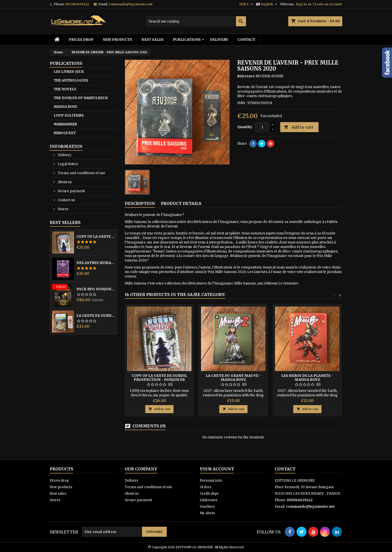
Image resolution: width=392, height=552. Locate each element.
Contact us (66, 200)
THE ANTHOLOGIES (71, 80)
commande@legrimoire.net (130, 4)
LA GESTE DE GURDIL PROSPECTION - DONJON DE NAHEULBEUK (96, 316)
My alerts (207, 513)
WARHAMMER (65, 124)
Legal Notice (68, 164)
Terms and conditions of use (81, 173)
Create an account (327, 4)
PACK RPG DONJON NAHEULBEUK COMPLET (96, 289)
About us (64, 182)
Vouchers (207, 507)
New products (117, 40)
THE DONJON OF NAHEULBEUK (81, 98)
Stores (63, 209)
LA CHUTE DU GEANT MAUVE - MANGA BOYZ (233, 378)
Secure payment (71, 191)
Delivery (219, 40)
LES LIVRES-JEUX (69, 72)
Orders (205, 487)
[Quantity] (262, 127)
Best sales (152, 40)
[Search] (196, 21)
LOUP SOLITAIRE (69, 115)
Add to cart (299, 127)
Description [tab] (140, 203)
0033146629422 (77, 4)
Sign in (301, 4)
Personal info (211, 481)
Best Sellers (65, 222)
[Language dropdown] (267, 4)
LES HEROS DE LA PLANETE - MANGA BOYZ (307, 378)
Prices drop (81, 40)
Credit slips (209, 494)
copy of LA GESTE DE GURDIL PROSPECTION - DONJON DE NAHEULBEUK (96, 236)
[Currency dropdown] (247, 4)
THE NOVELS (65, 89)
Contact (246, 40)
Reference (246, 76)
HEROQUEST (65, 133)
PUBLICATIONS (187, 40)
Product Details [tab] (181, 203)
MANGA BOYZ (65, 107)
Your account (217, 469)
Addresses (208, 500)
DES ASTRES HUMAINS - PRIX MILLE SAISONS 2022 (96, 263)
